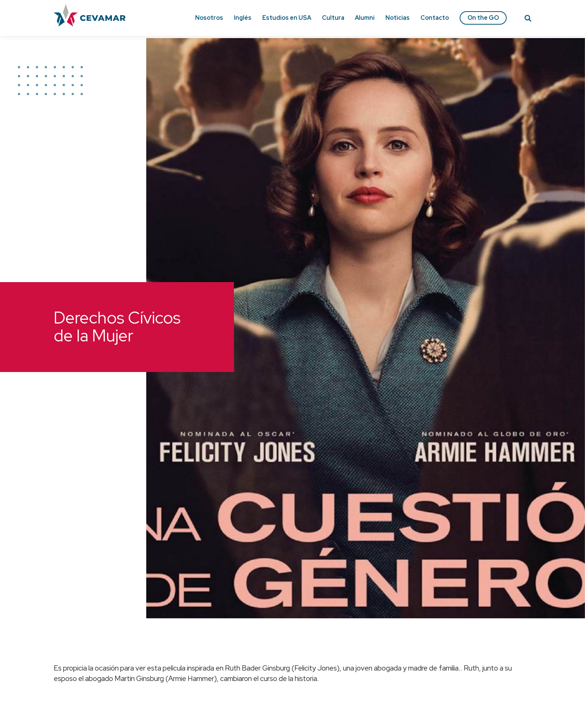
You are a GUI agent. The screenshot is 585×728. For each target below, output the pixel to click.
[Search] (528, 19)
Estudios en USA (287, 18)
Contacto (435, 18)
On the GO (483, 18)
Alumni (365, 18)
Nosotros (209, 18)
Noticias (398, 18)
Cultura (333, 18)
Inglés (243, 18)
